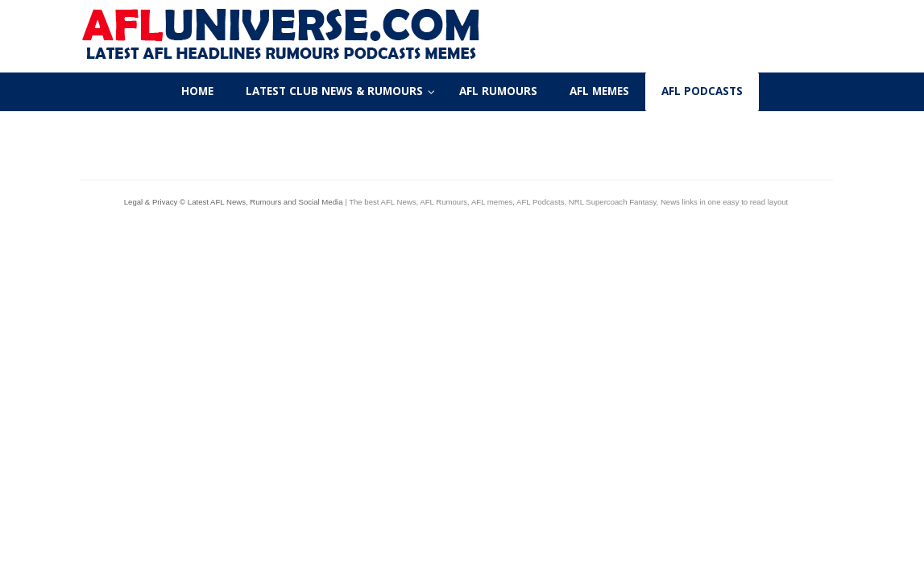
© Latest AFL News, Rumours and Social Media (261, 202)
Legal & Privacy (152, 202)
